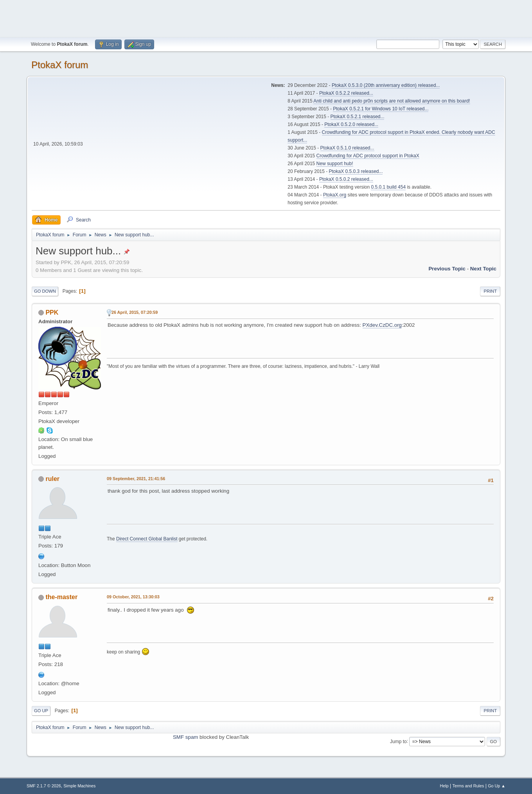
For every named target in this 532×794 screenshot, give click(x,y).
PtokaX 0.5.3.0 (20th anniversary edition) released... (386, 85)
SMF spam (185, 737)
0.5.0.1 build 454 (388, 187)
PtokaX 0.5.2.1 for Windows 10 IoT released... (381, 109)
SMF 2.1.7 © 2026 (44, 786)
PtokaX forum (60, 65)
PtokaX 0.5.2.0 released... (351, 124)
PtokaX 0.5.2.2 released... (346, 93)
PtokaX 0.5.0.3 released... (356, 171)
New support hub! (335, 164)
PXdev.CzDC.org (382, 325)
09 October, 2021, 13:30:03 (133, 597)
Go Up (41, 711)
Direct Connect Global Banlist (147, 539)
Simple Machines (79, 786)
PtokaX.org (335, 195)
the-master (61, 597)
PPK (52, 312)
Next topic (483, 269)
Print (490, 291)
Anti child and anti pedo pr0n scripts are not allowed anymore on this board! (392, 101)
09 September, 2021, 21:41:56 (136, 479)
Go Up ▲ (497, 786)
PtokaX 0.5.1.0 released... (347, 148)
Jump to (398, 741)
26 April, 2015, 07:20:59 (135, 312)
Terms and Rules (468, 786)
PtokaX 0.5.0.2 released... (346, 179)
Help (444, 786)
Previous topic (447, 269)
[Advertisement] (266, 18)
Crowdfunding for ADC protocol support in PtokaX (368, 156)
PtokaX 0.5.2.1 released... (358, 117)
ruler (52, 479)
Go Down (45, 291)
